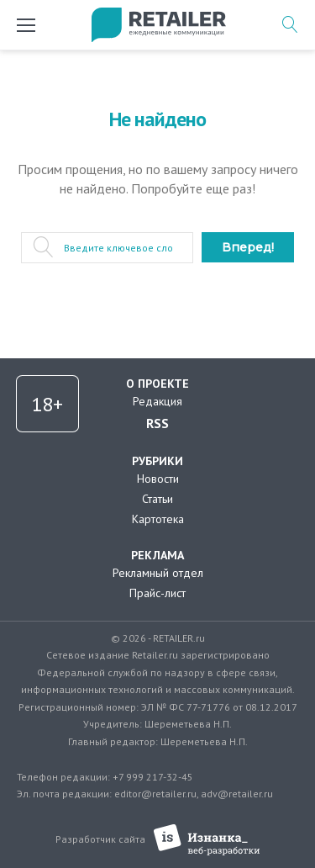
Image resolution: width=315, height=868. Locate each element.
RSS (157, 423)
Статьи (157, 499)
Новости (158, 479)
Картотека (158, 519)
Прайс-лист (157, 593)
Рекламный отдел (158, 573)
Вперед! (248, 247)
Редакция (157, 401)
